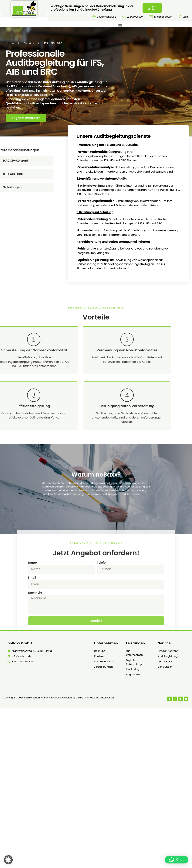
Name (32, 616)
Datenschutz (107, 698)
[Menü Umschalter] (120, 25)
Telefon (102, 616)
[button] (8, 860)
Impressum (91, 698)
